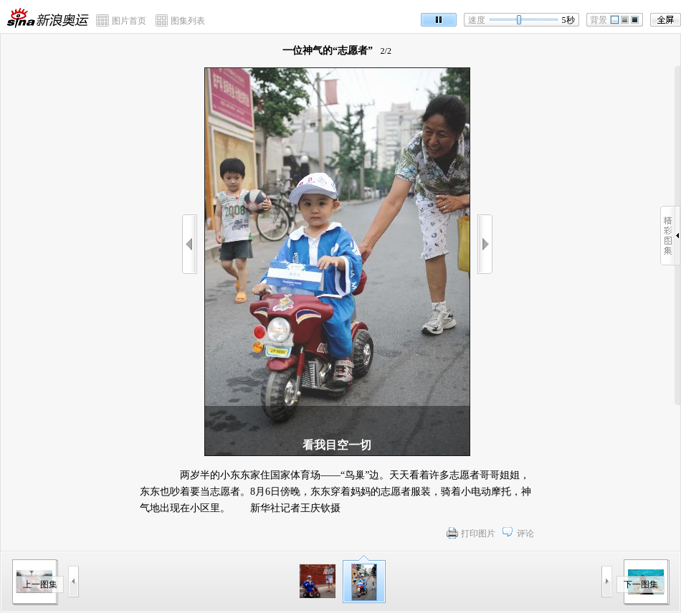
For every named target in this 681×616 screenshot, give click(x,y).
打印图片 (478, 534)
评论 (525, 534)
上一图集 (40, 584)
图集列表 (188, 21)
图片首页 (129, 21)
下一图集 (641, 584)
